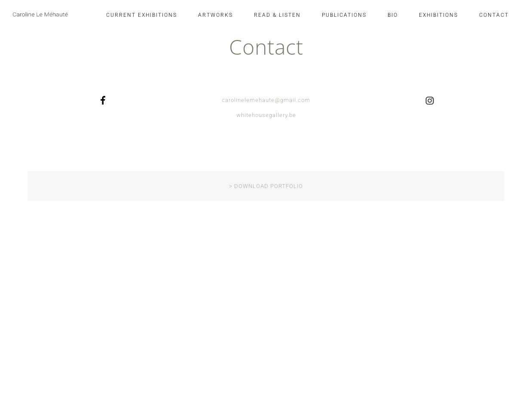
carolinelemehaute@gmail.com (266, 100)
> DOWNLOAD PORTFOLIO (266, 186)
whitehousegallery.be (266, 115)
